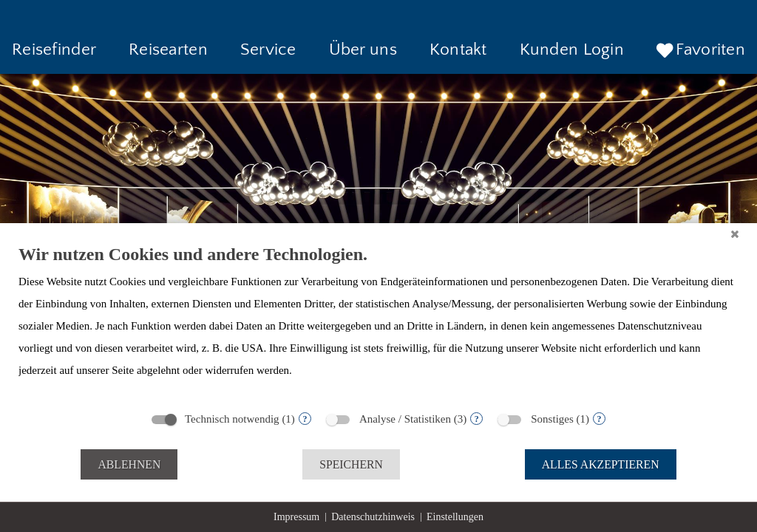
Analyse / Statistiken (405, 419)
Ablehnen (129, 464)
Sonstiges (552, 419)
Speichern (351, 464)
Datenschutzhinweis (373, 517)
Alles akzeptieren (601, 464)
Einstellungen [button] (455, 517)
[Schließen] (735, 234)
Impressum (296, 517)
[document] (378, 323)
